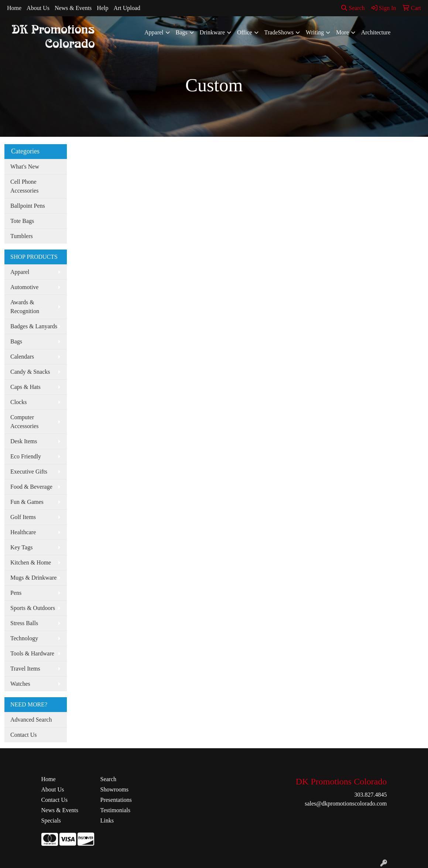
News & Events (73, 8)
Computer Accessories (24, 422)
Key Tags (21, 547)
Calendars (22, 357)
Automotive (24, 287)
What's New (25, 167)
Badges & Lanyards (34, 326)
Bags (182, 32)
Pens (16, 593)
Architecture (376, 32)
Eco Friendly (26, 456)
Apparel (154, 32)
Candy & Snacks (30, 372)
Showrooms (114, 789)
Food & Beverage (31, 487)
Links (107, 820)
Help (102, 8)
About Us (38, 8)
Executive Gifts (29, 472)
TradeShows (279, 32)
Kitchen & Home (31, 562)
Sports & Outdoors (33, 608)
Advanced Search (31, 720)
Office (245, 32)
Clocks (18, 402)
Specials (51, 820)
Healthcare (23, 532)
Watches (20, 684)
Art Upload (127, 8)
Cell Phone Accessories (24, 186)
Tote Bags (22, 221)
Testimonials (115, 810)
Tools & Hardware (32, 653)
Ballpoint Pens (28, 206)
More (343, 32)
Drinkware (212, 32)
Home (14, 8)
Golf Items (23, 517)
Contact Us (24, 735)
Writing (315, 32)
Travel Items (25, 669)
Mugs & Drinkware (33, 578)
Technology (24, 638)
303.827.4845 (370, 795)
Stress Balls (24, 623)
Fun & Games (27, 502)
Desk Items (24, 441)
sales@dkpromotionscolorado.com (346, 803)
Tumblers (22, 236)
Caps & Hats (25, 387)
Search (353, 8)
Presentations (116, 800)
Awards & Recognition (25, 307)
